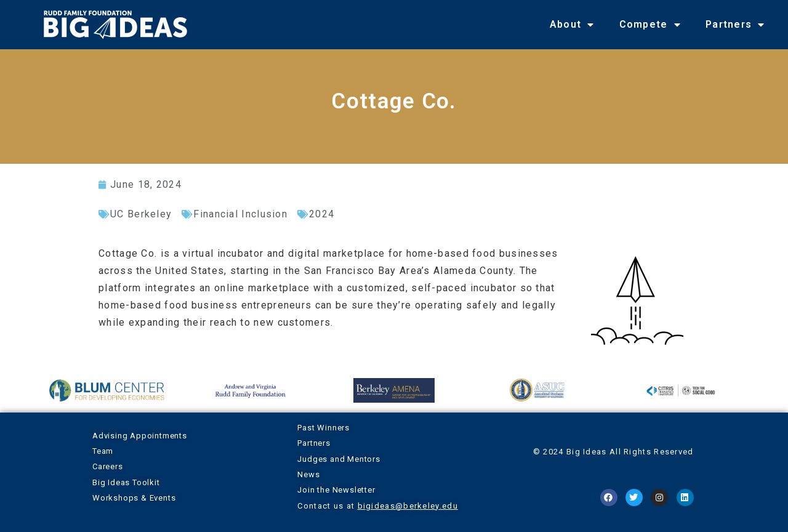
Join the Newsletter (336, 490)
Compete (650, 25)
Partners (735, 25)
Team (103, 451)
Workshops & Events (134, 498)
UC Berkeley (141, 214)
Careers (108, 466)
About (572, 25)
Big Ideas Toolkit (126, 482)
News (308, 474)
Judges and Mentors (339, 459)
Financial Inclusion (240, 214)
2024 (322, 214)
